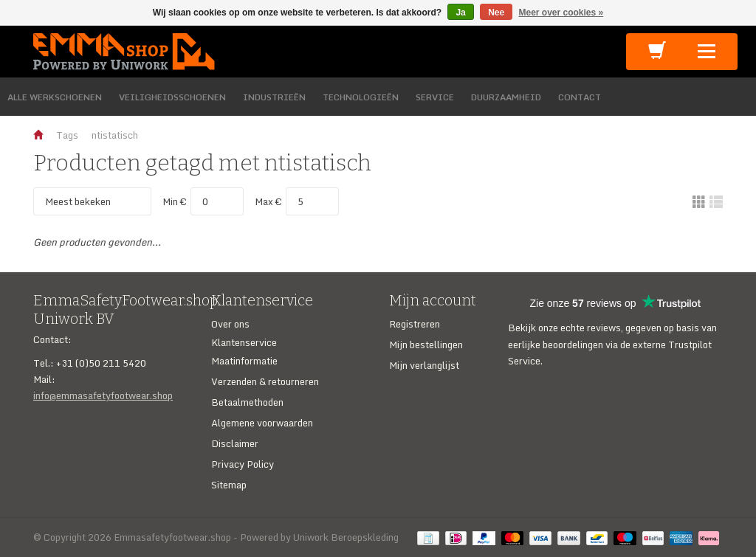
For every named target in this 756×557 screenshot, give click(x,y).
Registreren (415, 324)
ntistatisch (115, 135)
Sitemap (229, 485)
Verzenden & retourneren (265, 381)
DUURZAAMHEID (506, 97)
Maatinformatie (244, 361)
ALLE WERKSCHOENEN (55, 97)
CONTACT (580, 97)
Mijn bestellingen (426, 345)
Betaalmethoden (247, 402)
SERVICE (435, 97)
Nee (496, 13)
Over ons (230, 324)
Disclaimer (235, 443)
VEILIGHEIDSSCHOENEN (172, 97)
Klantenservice (244, 342)
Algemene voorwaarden (262, 423)
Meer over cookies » (561, 13)
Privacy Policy (243, 464)
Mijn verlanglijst (424, 365)
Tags (67, 135)
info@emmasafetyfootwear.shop (103, 395)
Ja (460, 13)
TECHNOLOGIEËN (361, 97)
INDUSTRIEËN (274, 97)
